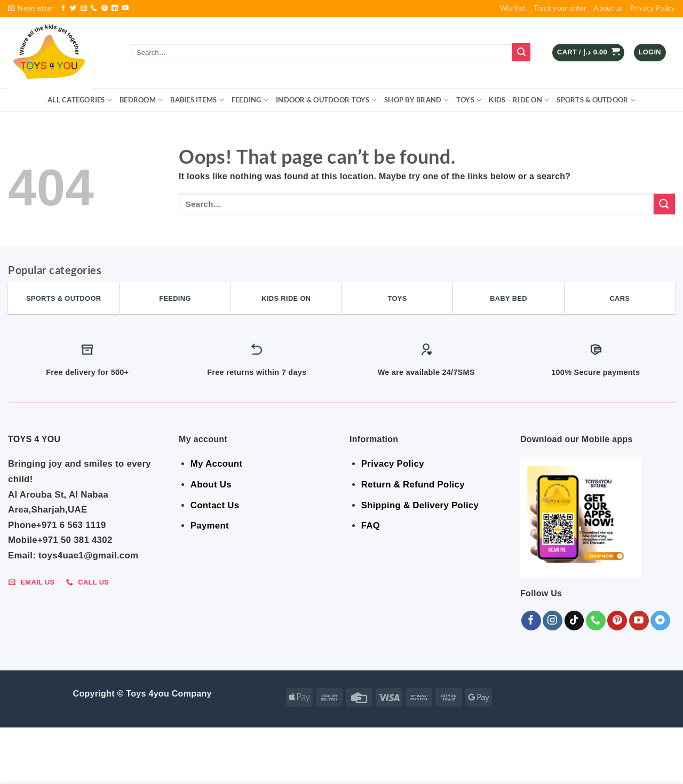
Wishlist (513, 8)
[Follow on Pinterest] (105, 9)
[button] (31, 9)
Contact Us (215, 505)
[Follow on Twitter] (73, 9)
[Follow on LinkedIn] (115, 9)
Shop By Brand (416, 100)
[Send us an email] (84, 9)
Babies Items (197, 100)
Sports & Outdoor (596, 100)
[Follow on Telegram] (660, 621)
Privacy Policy (653, 8)
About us (608, 8)
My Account (216, 464)
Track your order (560, 8)
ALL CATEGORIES (80, 100)
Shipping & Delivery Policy (420, 505)
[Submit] (521, 52)
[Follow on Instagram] (553, 621)
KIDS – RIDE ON (519, 100)
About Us (211, 485)
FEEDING (250, 100)
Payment (210, 526)
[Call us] (94, 9)
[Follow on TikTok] (574, 621)
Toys (469, 100)
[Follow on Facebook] (63, 9)
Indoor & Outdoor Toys (326, 100)
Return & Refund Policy (413, 485)
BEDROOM (141, 100)
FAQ (371, 526)
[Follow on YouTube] (125, 9)
